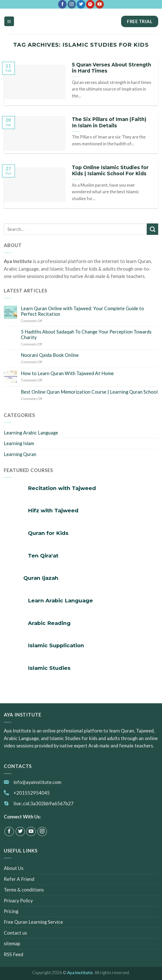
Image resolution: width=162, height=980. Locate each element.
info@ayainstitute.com (37, 782)
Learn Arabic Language (60, 600)
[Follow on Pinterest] (90, 4)
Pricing (11, 911)
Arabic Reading (49, 623)
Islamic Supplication (56, 645)
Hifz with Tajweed (53, 510)
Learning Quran (20, 454)
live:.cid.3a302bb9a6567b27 (44, 803)
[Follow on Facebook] (62, 4)
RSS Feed (13, 954)
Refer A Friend (19, 879)
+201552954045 (32, 793)
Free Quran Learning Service (33, 922)
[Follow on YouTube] (100, 4)
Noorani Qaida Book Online (50, 355)
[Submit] (152, 229)
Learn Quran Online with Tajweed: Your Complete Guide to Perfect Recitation (82, 311)
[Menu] (9, 21)
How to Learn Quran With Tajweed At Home (67, 373)
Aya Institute (80, 973)
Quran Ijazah (41, 578)
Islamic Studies (49, 668)
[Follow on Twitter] (81, 4)
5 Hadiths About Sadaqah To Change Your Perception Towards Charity (86, 335)
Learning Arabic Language (31, 433)
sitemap (12, 944)
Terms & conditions (24, 890)
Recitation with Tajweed (62, 488)
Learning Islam (19, 443)
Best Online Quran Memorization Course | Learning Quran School (89, 392)
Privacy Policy (18, 901)
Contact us (15, 933)
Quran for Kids (48, 533)
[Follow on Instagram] (72, 4)
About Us (14, 868)
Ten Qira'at (43, 556)
